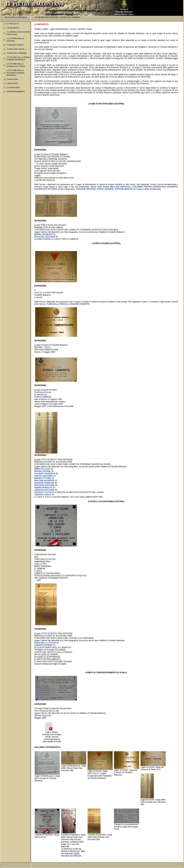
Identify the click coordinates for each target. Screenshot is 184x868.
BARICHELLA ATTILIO (45, 643)
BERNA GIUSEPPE (44, 234)
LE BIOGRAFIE (13, 88)
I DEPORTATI (12, 83)
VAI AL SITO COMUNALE (16, 17)
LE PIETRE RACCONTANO (46, 17)
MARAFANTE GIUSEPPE (165, 187)
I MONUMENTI (13, 28)
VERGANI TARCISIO (86, 189)
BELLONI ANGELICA (121, 187)
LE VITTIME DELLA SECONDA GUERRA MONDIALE (15, 73)
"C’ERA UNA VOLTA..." (17, 49)
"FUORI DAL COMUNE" (17, 53)
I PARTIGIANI (12, 79)
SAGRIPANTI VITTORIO (46, 189)
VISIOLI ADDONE (105, 189)
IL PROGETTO (13, 24)
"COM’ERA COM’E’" (15, 45)
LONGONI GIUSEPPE (79, 304)
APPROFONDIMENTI (16, 92)
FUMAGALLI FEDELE (57, 304)
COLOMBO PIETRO (142, 187)
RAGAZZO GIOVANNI (45, 237)
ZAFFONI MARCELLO (125, 189)
